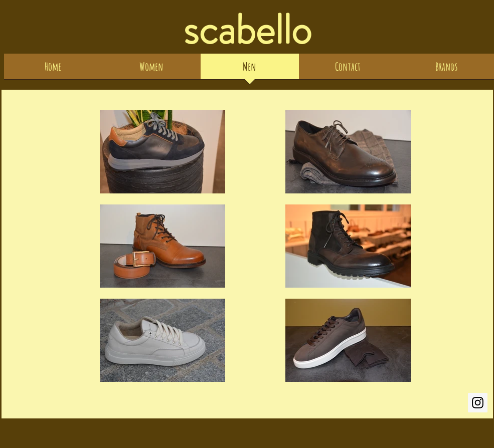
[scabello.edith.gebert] (478, 403)
